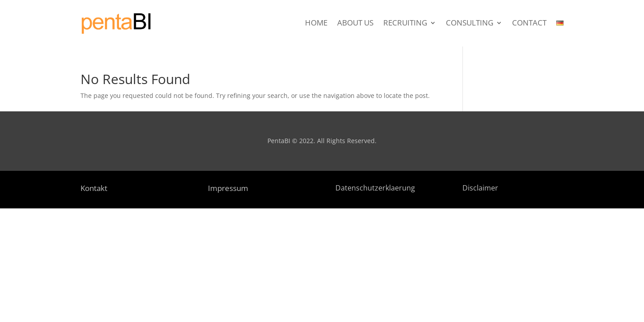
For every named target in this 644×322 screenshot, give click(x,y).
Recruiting (405, 24)
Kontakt (94, 188)
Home (316, 24)
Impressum (228, 188)
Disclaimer (480, 188)
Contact (529, 24)
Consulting (470, 24)
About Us (355, 24)
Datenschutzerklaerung (375, 188)
